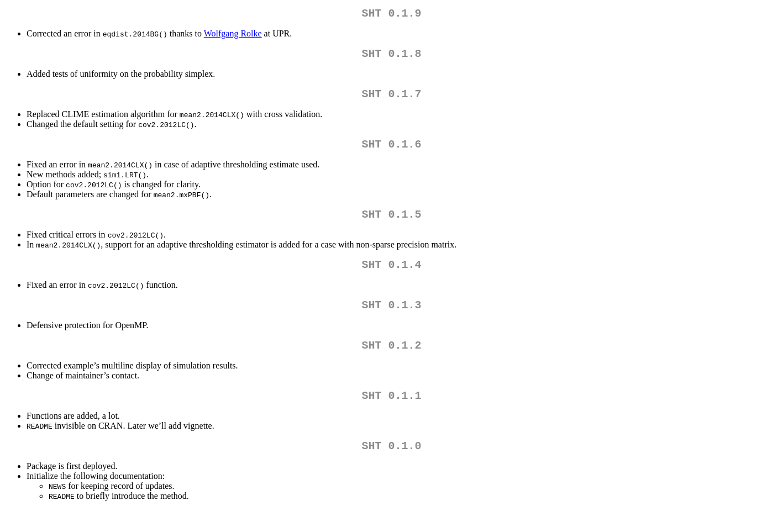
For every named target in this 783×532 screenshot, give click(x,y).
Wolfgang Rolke (233, 36)
